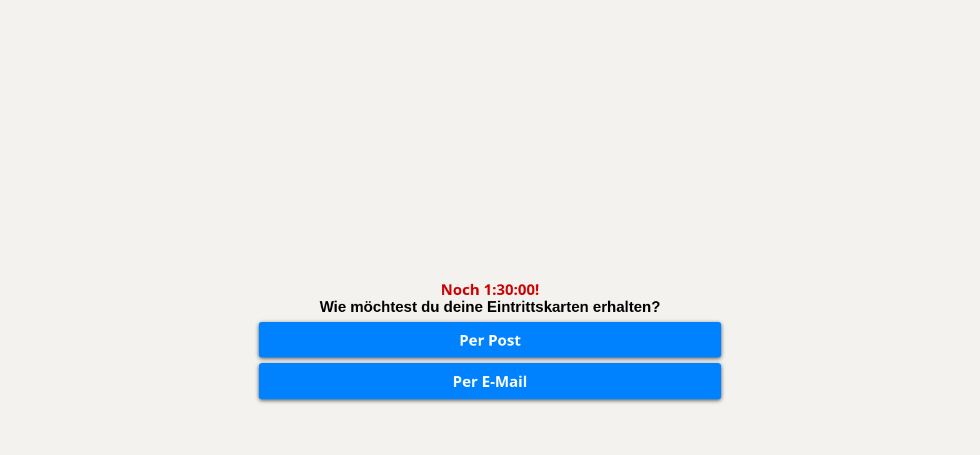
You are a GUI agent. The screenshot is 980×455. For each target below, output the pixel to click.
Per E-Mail (490, 381)
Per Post (490, 340)
